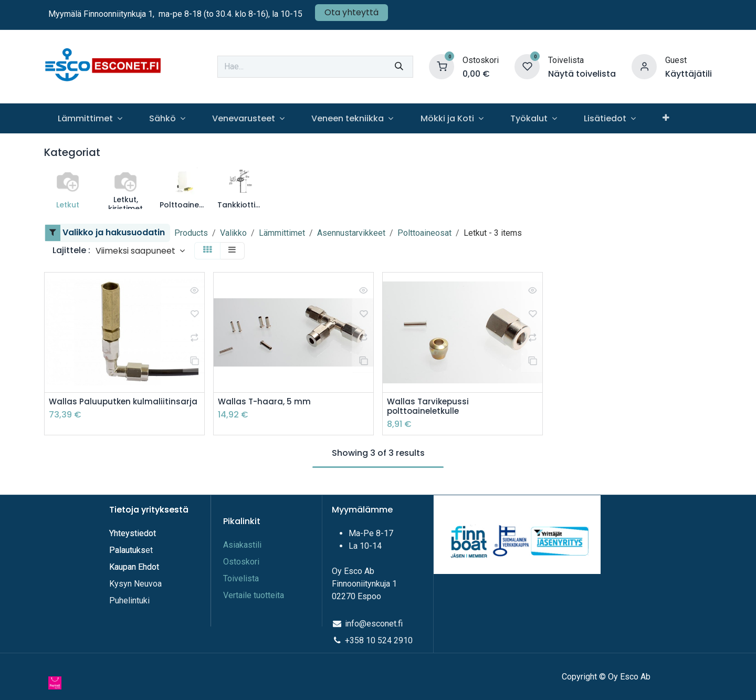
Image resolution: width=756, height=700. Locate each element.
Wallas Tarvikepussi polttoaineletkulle (429, 407)
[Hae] (399, 67)
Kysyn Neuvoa (135, 584)
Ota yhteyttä (351, 12)
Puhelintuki (129, 600)
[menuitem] (90, 118)
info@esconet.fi (374, 624)
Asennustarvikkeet (351, 233)
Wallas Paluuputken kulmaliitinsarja (124, 402)
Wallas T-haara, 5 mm (265, 402)
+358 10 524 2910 (379, 640)
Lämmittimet (282, 233)
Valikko (233, 233)
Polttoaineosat (424, 233)
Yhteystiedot (134, 533)
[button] (140, 251)
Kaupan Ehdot (134, 567)
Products (191, 233)
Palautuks (127, 550)
